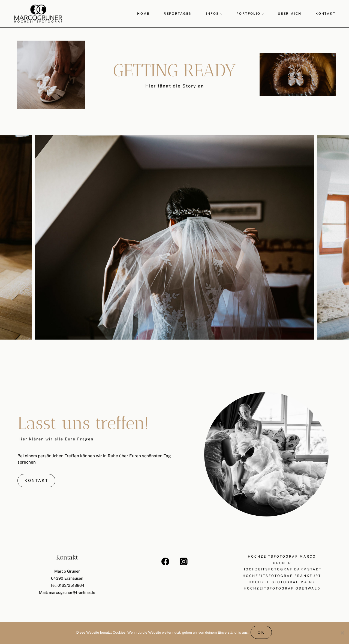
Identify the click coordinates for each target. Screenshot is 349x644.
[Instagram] (184, 562)
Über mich (290, 14)
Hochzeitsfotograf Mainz (282, 583)
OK (262, 633)
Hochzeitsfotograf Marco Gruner (282, 560)
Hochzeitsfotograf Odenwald (282, 590)
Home (143, 14)
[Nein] (342, 633)
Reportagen (178, 14)
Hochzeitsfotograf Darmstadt (282, 570)
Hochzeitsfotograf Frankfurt (282, 577)
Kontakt (325, 14)
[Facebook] (165, 562)
